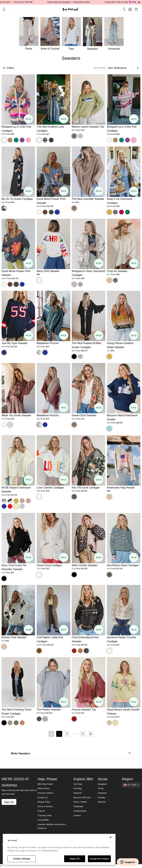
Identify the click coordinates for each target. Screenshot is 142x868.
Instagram (102, 784)
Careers (77, 816)
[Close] (110, 837)
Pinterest (102, 802)
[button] (3, 9)
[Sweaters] (94, 34)
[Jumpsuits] (115, 34)
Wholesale (78, 806)
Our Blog (78, 789)
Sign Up (9, 802)
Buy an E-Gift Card (82, 798)
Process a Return (45, 793)
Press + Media (80, 802)
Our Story (78, 784)
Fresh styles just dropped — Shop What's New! (76, 2)
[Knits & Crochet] (51, 34)
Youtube (101, 798)
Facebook (102, 793)
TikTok (101, 789)
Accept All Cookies (99, 859)
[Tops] (72, 34)
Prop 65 (41, 811)
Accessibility (43, 820)
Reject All (75, 859)
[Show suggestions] (131, 785)
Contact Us (42, 798)
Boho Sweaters (71, 753)
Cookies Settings (22, 859)
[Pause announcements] (139, 2)
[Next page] (91, 734)
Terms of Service (45, 806)
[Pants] (28, 34)
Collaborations (80, 811)
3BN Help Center (45, 784)
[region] (59, 850)
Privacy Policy (44, 802)
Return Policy (44, 789)
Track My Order (45, 816)
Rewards (78, 793)
